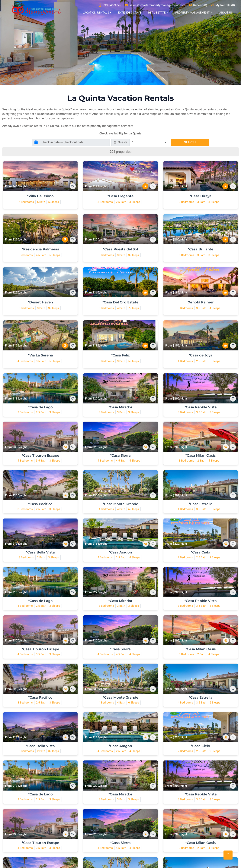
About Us (226, 13)
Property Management (193, 13)
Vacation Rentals (96, 13)
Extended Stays (130, 13)
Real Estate (157, 13)
